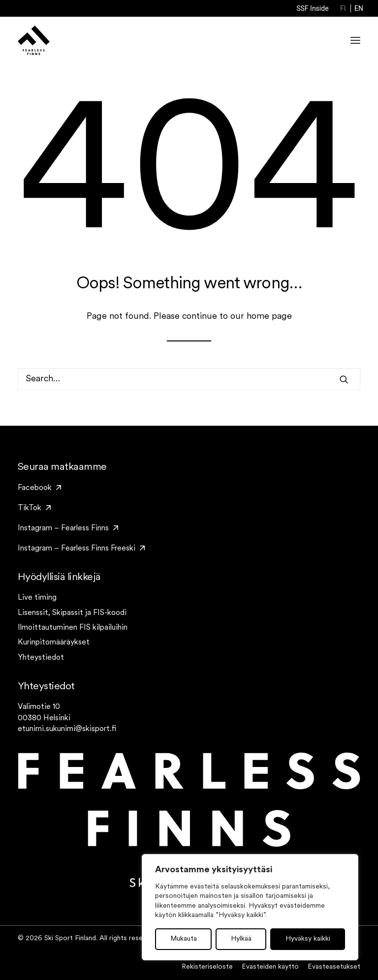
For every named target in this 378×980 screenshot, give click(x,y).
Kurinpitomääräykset (54, 643)
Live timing (37, 598)
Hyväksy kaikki (308, 939)
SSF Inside (312, 8)
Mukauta (184, 939)
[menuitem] (312, 8)
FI (343, 8)
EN (359, 8)
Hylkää (241, 939)
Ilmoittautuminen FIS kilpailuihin (73, 628)
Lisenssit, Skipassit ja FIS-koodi (72, 613)
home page (269, 317)
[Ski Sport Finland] (34, 40)
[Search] (189, 379)
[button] (344, 379)
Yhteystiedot (41, 658)
